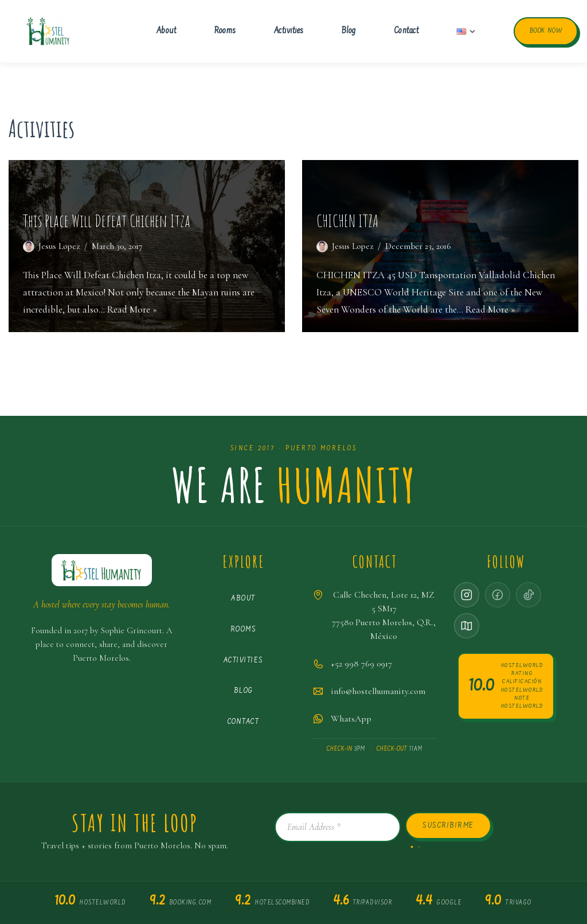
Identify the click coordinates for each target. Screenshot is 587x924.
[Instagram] (467, 595)
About (167, 31)
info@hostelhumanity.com (378, 691)
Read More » (132, 309)
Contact (406, 31)
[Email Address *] (338, 827)
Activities (289, 31)
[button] (472, 32)
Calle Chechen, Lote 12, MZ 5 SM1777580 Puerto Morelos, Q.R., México (384, 615)
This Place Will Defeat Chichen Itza (107, 221)
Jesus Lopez (59, 246)
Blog (349, 31)
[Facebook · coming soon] (498, 595)
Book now (546, 31)
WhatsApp (351, 719)
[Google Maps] (467, 626)
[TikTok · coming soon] (529, 595)
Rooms (225, 31)
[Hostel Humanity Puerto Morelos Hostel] (48, 32)
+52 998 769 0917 (361, 664)
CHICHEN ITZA (347, 221)
